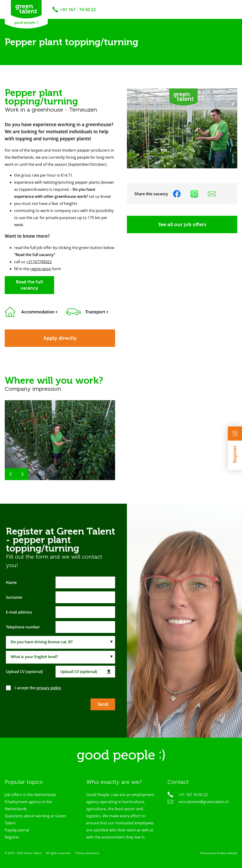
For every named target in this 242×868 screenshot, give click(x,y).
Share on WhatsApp (194, 194)
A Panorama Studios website (218, 853)
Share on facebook (177, 194)
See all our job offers (182, 224)
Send (103, 704)
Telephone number (23, 627)
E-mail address (19, 612)
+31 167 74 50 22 (193, 795)
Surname (14, 597)
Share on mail (212, 194)
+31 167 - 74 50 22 (78, 9)
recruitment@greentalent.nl (203, 802)
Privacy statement (87, 853)
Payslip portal (17, 830)
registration (41, 269)
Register (235, 445)
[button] (11, 474)
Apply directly (60, 338)
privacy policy (49, 688)
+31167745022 (39, 262)
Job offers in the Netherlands (30, 795)
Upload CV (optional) (24, 672)
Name (11, 582)
